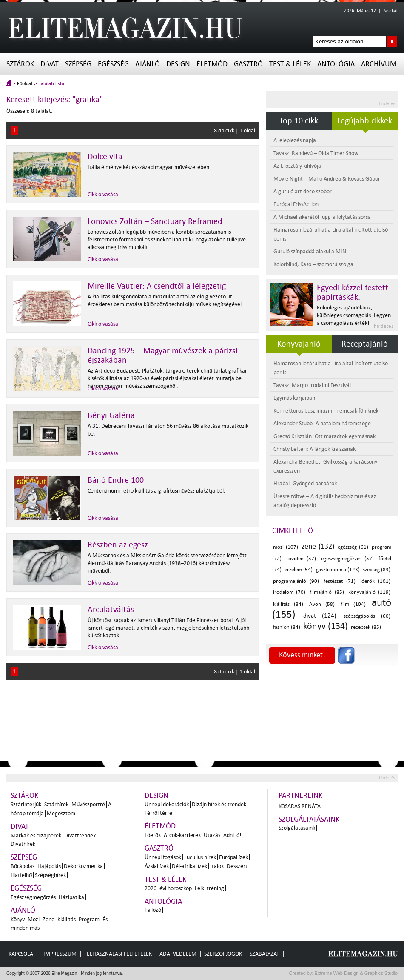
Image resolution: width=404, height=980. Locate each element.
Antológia (336, 64)
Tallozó (153, 910)
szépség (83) (377, 570)
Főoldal (25, 84)
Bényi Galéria (111, 415)
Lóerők (153, 835)
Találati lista (51, 84)
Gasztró (248, 64)
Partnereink (300, 795)
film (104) (353, 604)
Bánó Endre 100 (116, 480)
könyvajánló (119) (369, 592)
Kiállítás (67, 919)
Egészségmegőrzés (33, 897)
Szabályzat (265, 954)
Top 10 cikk (299, 121)
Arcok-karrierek (182, 835)
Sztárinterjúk (26, 804)
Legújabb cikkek (365, 121)
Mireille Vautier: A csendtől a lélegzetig (157, 286)
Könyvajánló (299, 344)
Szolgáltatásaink (309, 819)
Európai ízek (233, 857)
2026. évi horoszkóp (168, 888)
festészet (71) (340, 581)
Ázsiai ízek (157, 866)
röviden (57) (301, 559)
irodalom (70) (289, 592)
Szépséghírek (50, 875)
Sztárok (20, 64)
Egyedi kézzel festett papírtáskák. (353, 292)
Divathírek (23, 844)
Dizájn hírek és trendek (219, 804)
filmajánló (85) (327, 592)
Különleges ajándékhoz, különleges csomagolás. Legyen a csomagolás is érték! (354, 315)
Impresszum (60, 954)
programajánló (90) (296, 581)
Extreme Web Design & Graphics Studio (356, 973)
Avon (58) (322, 604)
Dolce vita (105, 157)
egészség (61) (353, 547)
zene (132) (318, 546)
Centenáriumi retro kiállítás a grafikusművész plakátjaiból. (156, 491)
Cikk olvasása (103, 194)
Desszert (237, 866)
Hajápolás (49, 866)
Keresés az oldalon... (392, 42)
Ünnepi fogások (163, 857)
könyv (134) (326, 626)
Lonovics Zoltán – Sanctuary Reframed (155, 221)
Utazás (212, 835)
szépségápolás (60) (367, 616)
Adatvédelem (178, 954)
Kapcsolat (22, 954)
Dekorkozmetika (83, 866)
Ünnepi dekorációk (167, 804)
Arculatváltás (111, 610)
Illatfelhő (21, 875)
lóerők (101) (375, 581)
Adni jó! (232, 835)
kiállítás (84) (288, 604)
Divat (50, 64)
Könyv (18, 919)
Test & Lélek (290, 64)
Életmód (212, 64)
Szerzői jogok (223, 954)
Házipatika (71, 897)
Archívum (379, 64)
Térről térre (158, 813)
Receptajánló (365, 344)
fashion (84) (287, 627)
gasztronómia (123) (338, 570)
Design (178, 64)
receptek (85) (366, 627)
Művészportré (88, 804)
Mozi (34, 919)
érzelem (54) (299, 570)
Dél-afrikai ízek (189, 866)
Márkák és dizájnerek (36, 835)
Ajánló (148, 64)
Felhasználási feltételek (118, 954)
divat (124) (320, 616)
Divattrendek (80, 835)
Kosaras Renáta (300, 806)
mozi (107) (286, 547)
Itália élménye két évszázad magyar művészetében (148, 167)
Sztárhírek (56, 804)
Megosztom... (64, 813)
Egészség (113, 64)
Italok (217, 866)
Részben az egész (118, 545)
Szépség (78, 64)
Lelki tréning (209, 888)
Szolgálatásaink (297, 828)
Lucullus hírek (200, 857)
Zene (48, 919)
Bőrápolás (23, 866)
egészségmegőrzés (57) (347, 559)
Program (89, 919)
